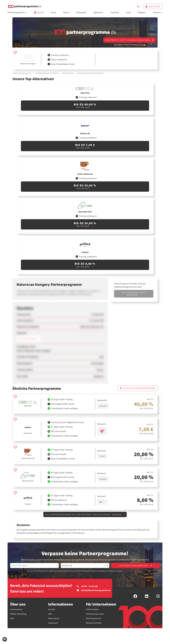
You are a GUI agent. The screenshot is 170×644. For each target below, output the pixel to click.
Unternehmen (16, 610)
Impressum (53, 623)
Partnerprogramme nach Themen (47, 73)
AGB (50, 614)
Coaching (114, 12)
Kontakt (52, 610)
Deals (54, 12)
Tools (128, 12)
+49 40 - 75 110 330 (87, 587)
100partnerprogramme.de (22, 73)
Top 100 (39, 12)
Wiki (12, 619)
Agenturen (98, 12)
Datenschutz (54, 619)
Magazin (142, 12)
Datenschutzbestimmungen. (133, 571)
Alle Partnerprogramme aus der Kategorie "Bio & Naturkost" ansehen (85, 515)
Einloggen (153, 6)
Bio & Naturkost (68, 73)
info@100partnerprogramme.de (94, 591)
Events (66, 12)
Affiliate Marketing (18, 614)
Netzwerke (81, 12)
